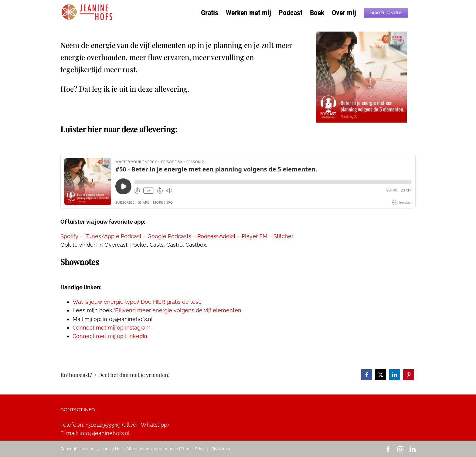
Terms (187, 449)
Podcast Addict (216, 236)
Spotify (69, 236)
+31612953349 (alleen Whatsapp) (127, 425)
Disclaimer (221, 449)
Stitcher (283, 236)
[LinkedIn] (395, 375)
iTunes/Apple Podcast (113, 236)
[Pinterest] (409, 375)
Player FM (255, 236)
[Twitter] (381, 375)
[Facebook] (367, 375)
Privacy (202, 449)
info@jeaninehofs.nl (105, 433)
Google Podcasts (169, 236)
